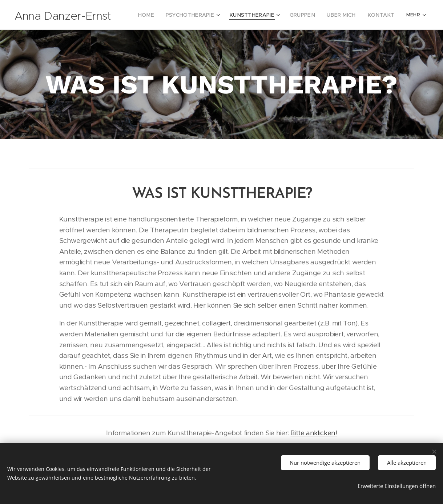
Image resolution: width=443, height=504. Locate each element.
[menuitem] (163, 15)
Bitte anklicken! (314, 433)
